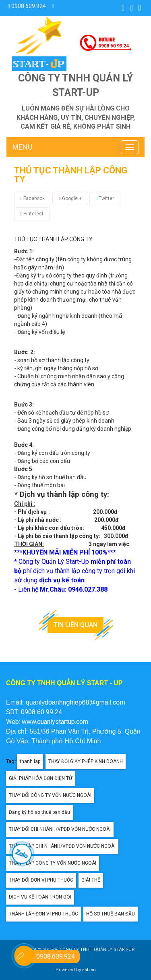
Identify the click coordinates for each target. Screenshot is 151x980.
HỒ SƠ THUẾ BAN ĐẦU (111, 914)
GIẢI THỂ (91, 880)
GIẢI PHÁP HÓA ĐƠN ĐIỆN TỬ (40, 778)
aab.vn (89, 970)
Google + (70, 198)
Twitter (105, 198)
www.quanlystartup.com (55, 722)
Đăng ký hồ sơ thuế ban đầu (39, 812)
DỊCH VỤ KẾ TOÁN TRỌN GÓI (40, 897)
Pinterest (32, 214)
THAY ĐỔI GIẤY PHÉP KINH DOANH (86, 761)
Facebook (33, 198)
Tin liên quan (75, 625)
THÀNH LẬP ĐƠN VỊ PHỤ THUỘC (43, 914)
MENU (22, 147)
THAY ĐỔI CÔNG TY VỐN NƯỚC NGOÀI (50, 795)
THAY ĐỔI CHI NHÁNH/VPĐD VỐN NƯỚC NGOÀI (60, 829)
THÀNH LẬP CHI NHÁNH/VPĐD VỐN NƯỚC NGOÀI (62, 846)
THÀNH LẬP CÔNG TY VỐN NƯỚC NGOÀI (53, 863)
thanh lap (30, 761)
